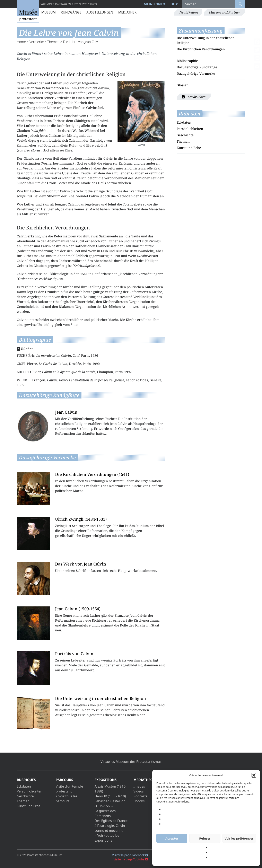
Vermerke (37, 42)
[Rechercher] (240, 4)
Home (21, 42)
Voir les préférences (239, 838)
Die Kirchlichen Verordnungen (201, 49)
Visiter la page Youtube (131, 859)
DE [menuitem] (173, 4)
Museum (49, 12)
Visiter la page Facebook (130, 855)
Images (139, 786)
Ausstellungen (100, 12)
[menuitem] (174, 4)
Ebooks (139, 801)
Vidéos (139, 791)
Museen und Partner (225, 12)
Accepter (172, 838)
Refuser (205, 838)
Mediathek (127, 12)
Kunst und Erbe (189, 148)
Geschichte (185, 135)
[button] (254, 775)
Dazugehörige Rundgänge (197, 67)
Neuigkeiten (189, 12)
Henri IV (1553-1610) (110, 796)
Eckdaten (184, 122)
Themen (53, 42)
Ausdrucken (194, 97)
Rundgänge (71, 12)
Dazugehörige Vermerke (196, 73)
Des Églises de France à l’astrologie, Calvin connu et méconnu (111, 826)
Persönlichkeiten (190, 129)
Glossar (182, 85)
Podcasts (140, 796)
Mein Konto (154, 4)
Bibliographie (187, 61)
